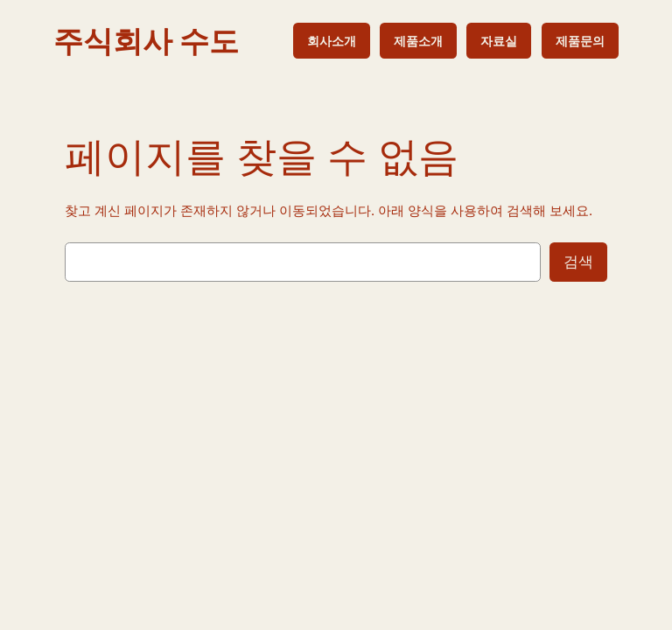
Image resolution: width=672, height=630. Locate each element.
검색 (578, 262)
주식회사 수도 (146, 41)
